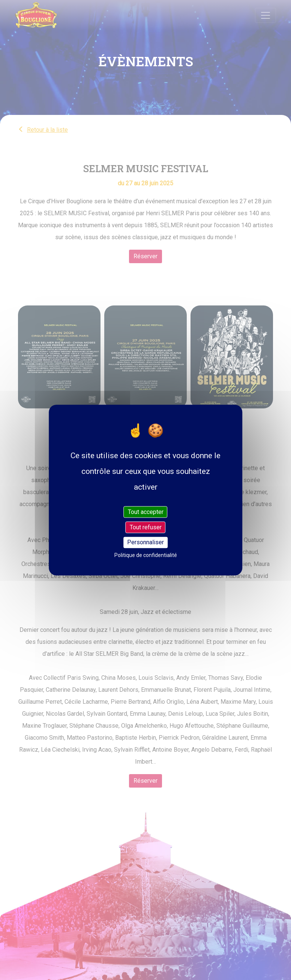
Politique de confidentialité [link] (146, 555)
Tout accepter (146, 512)
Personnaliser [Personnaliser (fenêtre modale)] (145, 543)
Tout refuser (146, 527)
